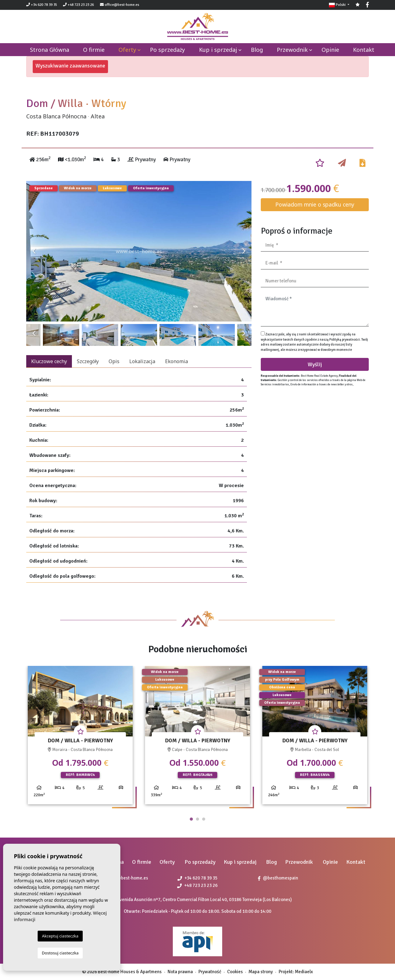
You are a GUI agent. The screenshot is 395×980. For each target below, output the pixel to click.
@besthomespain (278, 878)
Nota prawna (180, 972)
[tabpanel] (80, 738)
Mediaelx (304, 972)
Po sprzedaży (167, 50)
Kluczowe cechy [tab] (49, 361)
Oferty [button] (127, 50)
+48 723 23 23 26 (78, 5)
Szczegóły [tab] (88, 361)
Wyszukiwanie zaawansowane (70, 66)
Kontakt (364, 50)
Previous (34, 251)
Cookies (235, 972)
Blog (257, 50)
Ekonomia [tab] (177, 361)
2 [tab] (197, 819)
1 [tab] (191, 819)
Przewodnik (292, 50)
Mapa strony (261, 972)
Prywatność (210, 972)
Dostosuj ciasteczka (60, 953)
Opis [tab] (114, 361)
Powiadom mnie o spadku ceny (315, 204)
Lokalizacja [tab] (142, 361)
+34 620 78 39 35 (42, 5)
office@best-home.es (122, 5)
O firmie (94, 50)
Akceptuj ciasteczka (60, 936)
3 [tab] (204, 819)
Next (244, 251)
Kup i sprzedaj (218, 50)
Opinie (330, 50)
